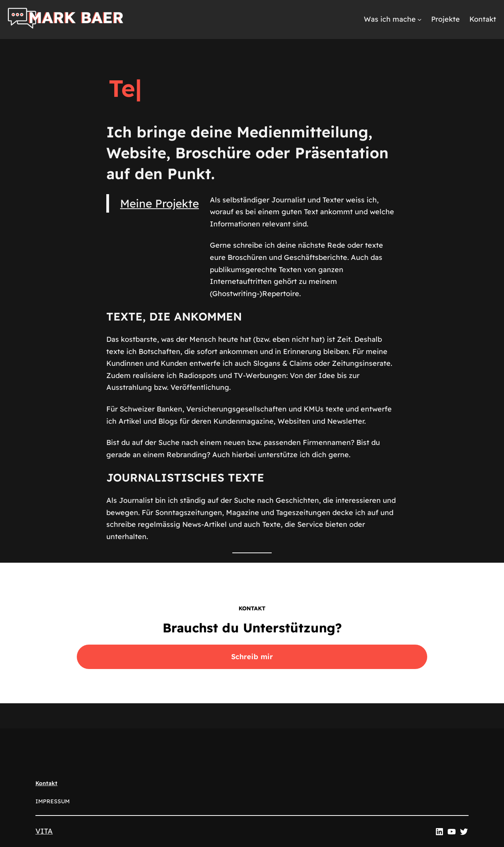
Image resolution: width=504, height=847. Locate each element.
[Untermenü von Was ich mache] (420, 19)
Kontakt (46, 783)
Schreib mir (252, 657)
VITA (44, 831)
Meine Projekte (159, 203)
